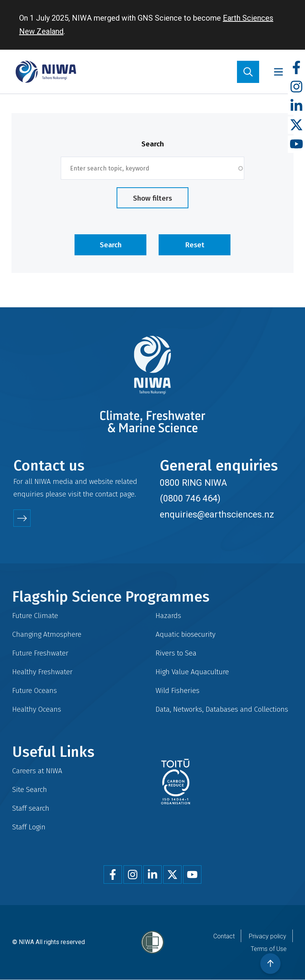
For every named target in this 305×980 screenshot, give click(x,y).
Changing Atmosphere (47, 634)
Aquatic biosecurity (186, 634)
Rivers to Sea (176, 653)
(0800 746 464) (190, 498)
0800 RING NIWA (193, 483)
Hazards (168, 616)
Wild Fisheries (178, 690)
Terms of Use (269, 949)
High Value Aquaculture (192, 672)
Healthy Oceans (37, 709)
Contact (224, 936)
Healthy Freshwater (42, 672)
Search (153, 144)
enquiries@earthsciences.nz (217, 514)
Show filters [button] (152, 198)
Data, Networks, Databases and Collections (222, 709)
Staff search (31, 808)
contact (106, 494)
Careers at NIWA (37, 771)
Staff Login (29, 827)
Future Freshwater (40, 653)
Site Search (30, 789)
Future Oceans (35, 690)
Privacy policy (268, 936)
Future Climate (35, 616)
